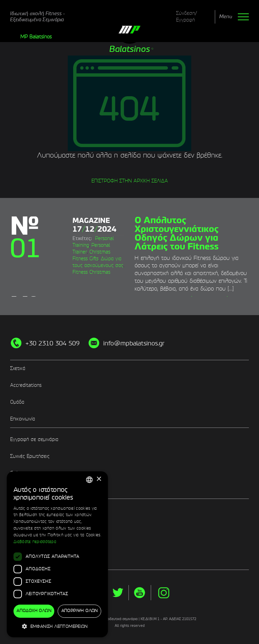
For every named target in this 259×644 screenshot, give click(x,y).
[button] (57, 626)
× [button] (99, 479)
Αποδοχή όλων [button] (34, 611)
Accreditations (26, 385)
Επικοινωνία (23, 419)
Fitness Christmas (91, 272)
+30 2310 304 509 (52, 344)
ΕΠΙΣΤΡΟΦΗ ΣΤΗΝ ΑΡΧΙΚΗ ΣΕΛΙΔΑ (130, 181)
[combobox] (89, 480)
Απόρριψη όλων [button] (80, 611)
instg (164, 593)
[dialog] (57, 554)
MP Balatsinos (36, 37)
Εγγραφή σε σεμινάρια (34, 440)
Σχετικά (18, 369)
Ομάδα (17, 402)
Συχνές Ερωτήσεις (30, 456)
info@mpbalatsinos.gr (134, 344)
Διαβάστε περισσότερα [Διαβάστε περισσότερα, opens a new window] (35, 542)
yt (140, 593)
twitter (118, 593)
